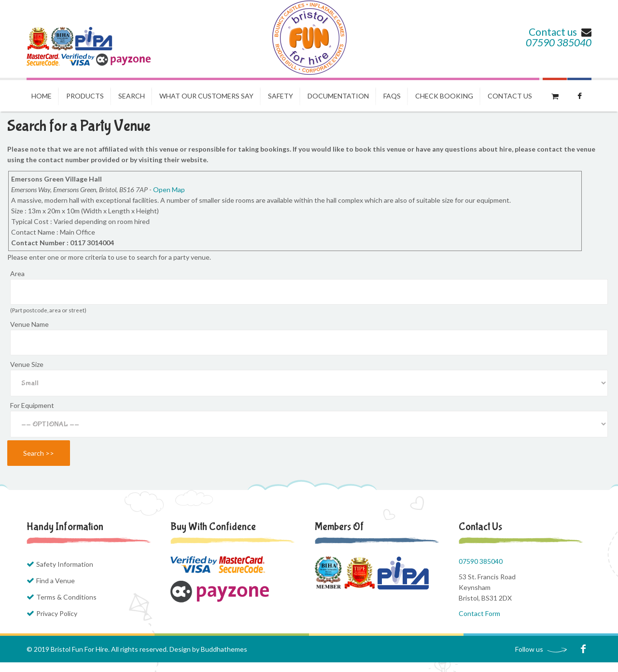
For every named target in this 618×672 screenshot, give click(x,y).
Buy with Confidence (213, 527)
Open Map (169, 189)
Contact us (560, 32)
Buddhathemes (224, 649)
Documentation (338, 96)
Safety (281, 96)
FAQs (392, 96)
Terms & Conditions (66, 597)
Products (85, 96)
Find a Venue (56, 581)
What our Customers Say (206, 96)
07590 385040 (559, 42)
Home (42, 96)
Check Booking (444, 96)
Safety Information (65, 564)
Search (132, 96)
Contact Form (479, 613)
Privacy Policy (57, 613)
